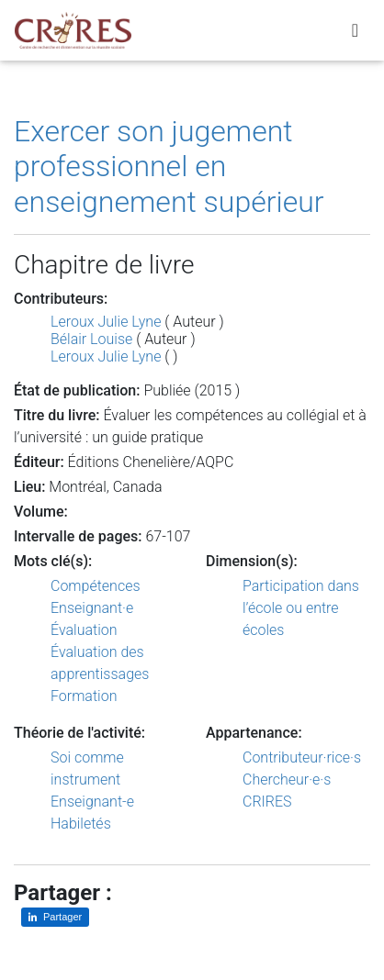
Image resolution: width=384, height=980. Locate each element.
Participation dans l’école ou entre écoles (301, 608)
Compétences (96, 586)
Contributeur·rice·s (302, 757)
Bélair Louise (91, 339)
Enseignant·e (92, 608)
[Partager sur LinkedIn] (55, 917)
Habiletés (81, 824)
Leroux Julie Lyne (106, 322)
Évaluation (84, 630)
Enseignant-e (92, 802)
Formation (84, 696)
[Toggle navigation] (355, 30)
